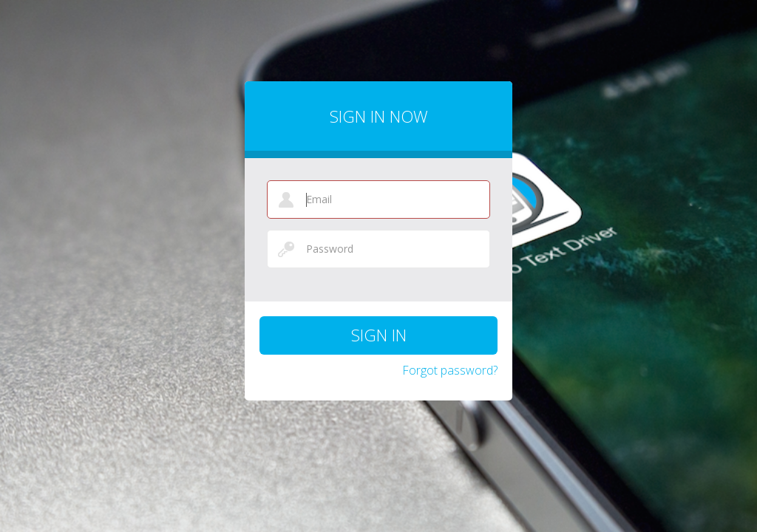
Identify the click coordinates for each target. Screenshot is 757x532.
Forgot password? (450, 370)
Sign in (379, 335)
